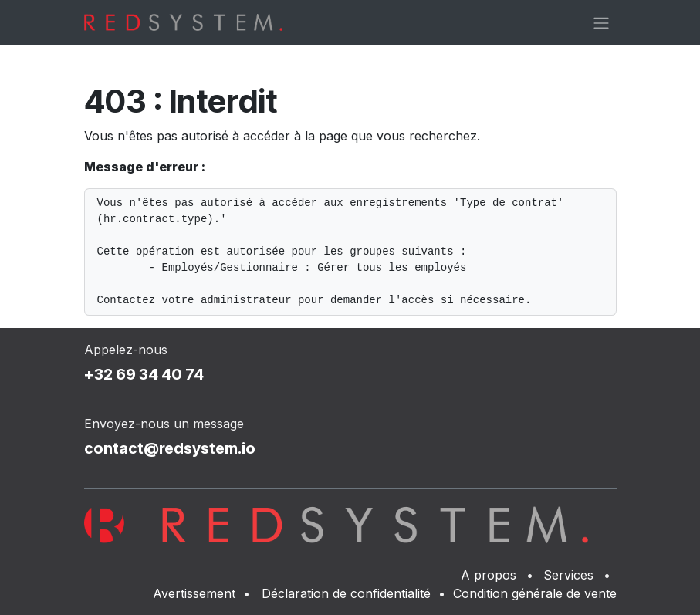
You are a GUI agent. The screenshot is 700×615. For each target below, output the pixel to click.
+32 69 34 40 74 (144, 374)
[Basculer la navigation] (601, 22)
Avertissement (194, 593)
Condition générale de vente (535, 593)
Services (568, 575)
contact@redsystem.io (170, 448)
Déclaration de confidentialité (346, 593)
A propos (489, 575)
